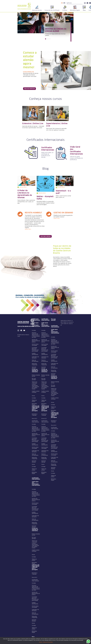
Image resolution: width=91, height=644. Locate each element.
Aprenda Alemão (34, 368)
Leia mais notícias (45, 236)
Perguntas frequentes (35, 364)
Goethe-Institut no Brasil (36, 392)
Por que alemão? (34, 379)
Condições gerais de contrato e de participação (35, 349)
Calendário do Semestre (35, 357)
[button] (46, 39)
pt (62, 3)
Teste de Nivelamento (35, 361)
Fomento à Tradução (35, 415)
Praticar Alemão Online (36, 376)
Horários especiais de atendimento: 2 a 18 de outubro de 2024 (36, 335)
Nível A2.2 (34, 419)
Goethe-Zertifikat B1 (35, 354)
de (64, 3)
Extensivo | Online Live (33, 124)
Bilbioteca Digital (34, 404)
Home (33, 396)
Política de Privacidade (48, 642)
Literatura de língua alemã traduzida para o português (36, 408)
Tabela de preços (34, 401)
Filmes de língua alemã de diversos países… (55, 35)
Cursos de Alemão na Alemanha (35, 371)
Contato (34, 330)
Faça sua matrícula (29, 89)
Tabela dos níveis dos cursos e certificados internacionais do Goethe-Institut (35, 386)
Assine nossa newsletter (35, 345)
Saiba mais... (28, 229)
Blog (33, 637)
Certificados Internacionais (36, 320)
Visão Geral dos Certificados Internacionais (36, 325)
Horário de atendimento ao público (36, 341)
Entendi (41, 642)
